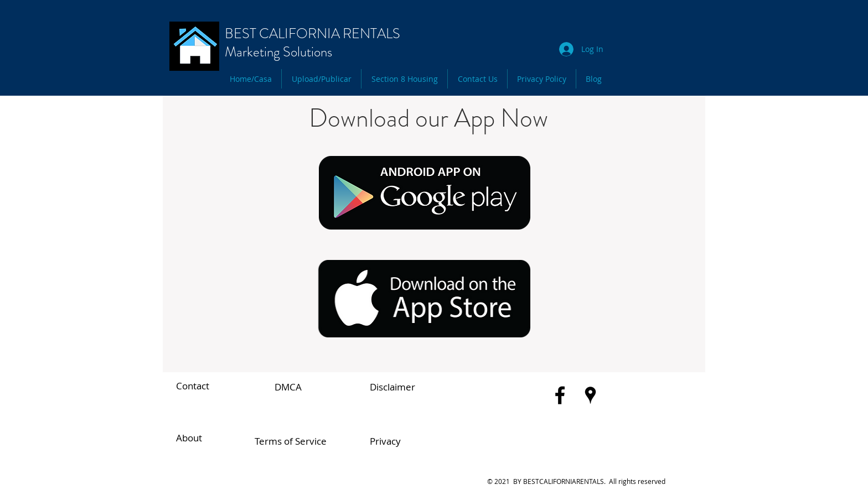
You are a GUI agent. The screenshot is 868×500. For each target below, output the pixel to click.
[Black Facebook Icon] (560, 395)
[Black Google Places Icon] (590, 395)
